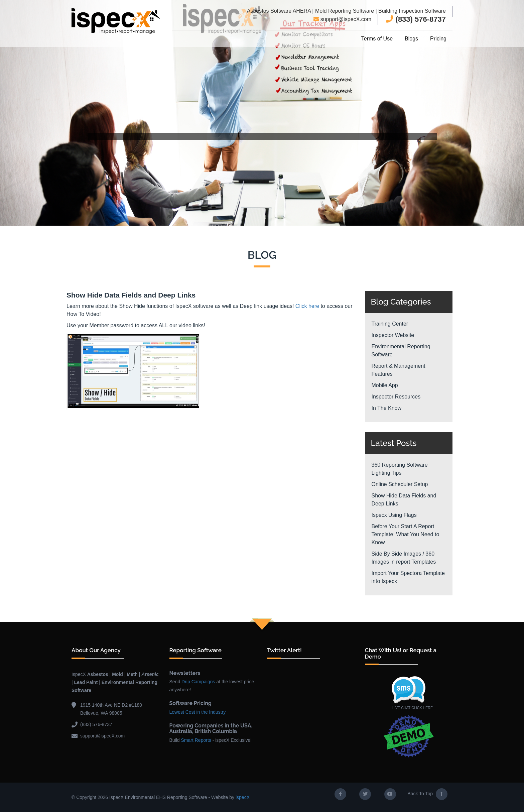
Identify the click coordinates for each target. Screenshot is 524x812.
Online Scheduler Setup (400, 484)
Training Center (390, 324)
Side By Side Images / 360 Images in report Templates (404, 558)
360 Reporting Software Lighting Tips (400, 469)
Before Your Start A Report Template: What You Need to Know (406, 534)
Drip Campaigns (198, 682)
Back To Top (427, 794)
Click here (307, 306)
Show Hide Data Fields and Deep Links (404, 500)
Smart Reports (196, 740)
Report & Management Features (399, 370)
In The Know (387, 408)
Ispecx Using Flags (394, 515)
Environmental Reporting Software (401, 351)
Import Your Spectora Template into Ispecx (408, 577)
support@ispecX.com (342, 19)
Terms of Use (377, 39)
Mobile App (385, 385)
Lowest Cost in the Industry (198, 712)
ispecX (243, 797)
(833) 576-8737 (416, 19)
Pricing (438, 39)
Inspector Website (393, 335)
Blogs (411, 39)
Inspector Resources (396, 397)
